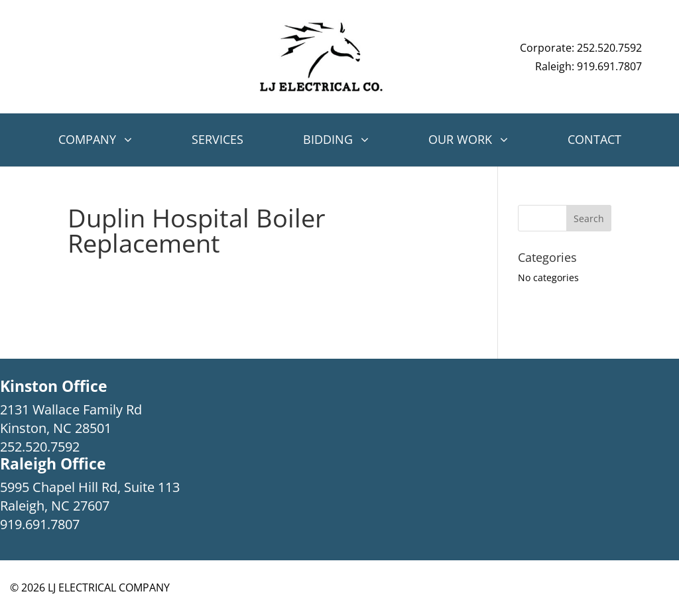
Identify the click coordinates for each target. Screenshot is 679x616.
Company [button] (87, 139)
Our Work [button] (460, 139)
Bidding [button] (328, 139)
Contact (594, 139)
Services (217, 139)
